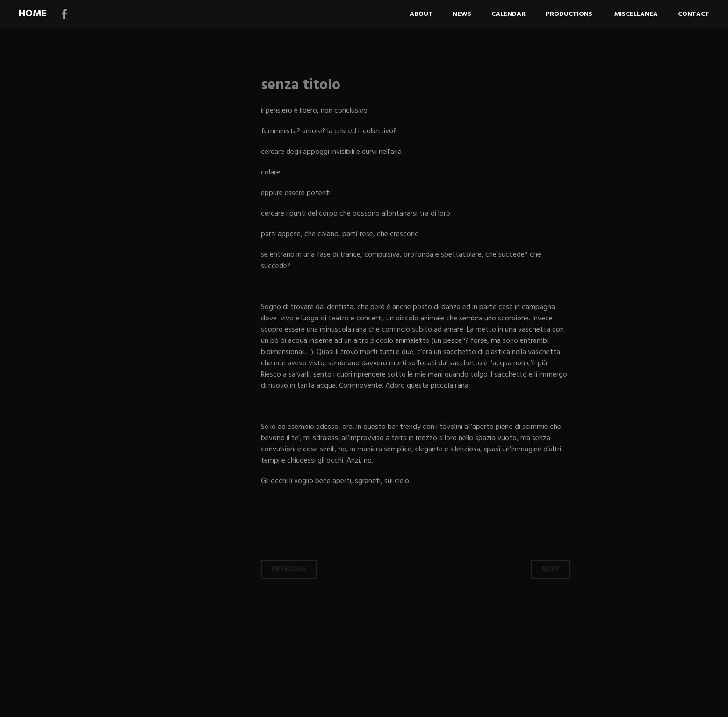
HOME (33, 14)
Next (551, 569)
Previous (289, 569)
